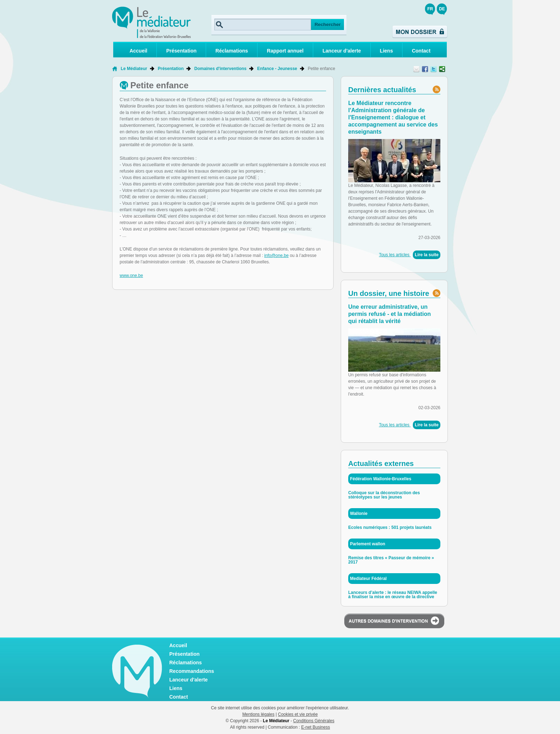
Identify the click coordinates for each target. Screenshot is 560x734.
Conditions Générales (314, 721)
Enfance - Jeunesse (277, 69)
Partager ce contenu (442, 69)
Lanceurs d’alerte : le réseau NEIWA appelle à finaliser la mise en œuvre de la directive (393, 595)
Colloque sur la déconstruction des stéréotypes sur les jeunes (384, 495)
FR (430, 9)
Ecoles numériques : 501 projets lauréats (390, 527)
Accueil (139, 51)
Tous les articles (395, 255)
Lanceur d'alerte (342, 51)
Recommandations (192, 671)
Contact (421, 51)
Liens (387, 51)
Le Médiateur (134, 69)
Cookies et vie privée (298, 714)
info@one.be (276, 256)
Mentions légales (258, 714)
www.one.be (131, 276)
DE (442, 9)
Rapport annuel (285, 51)
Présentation (181, 51)
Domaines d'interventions (220, 69)
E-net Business (316, 727)
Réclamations (232, 51)
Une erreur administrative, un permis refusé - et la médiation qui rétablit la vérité (389, 314)
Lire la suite (427, 255)
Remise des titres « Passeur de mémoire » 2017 (391, 560)
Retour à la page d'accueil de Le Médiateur (115, 69)
